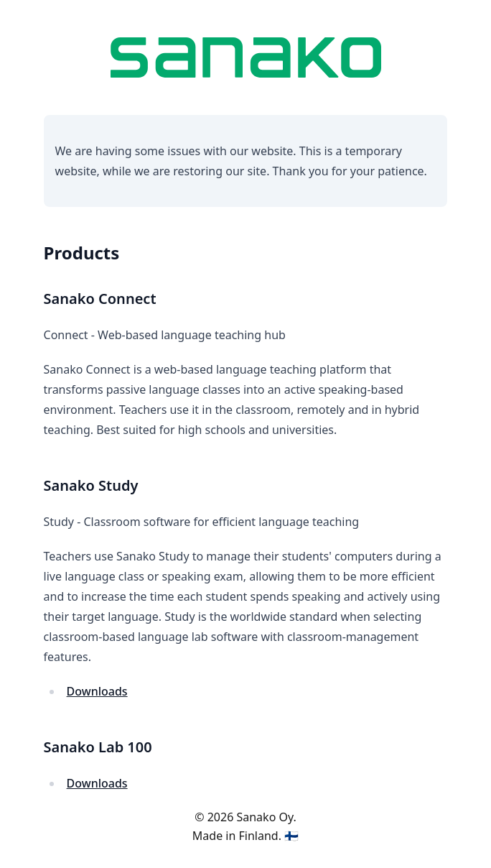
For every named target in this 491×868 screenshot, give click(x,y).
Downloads (97, 691)
